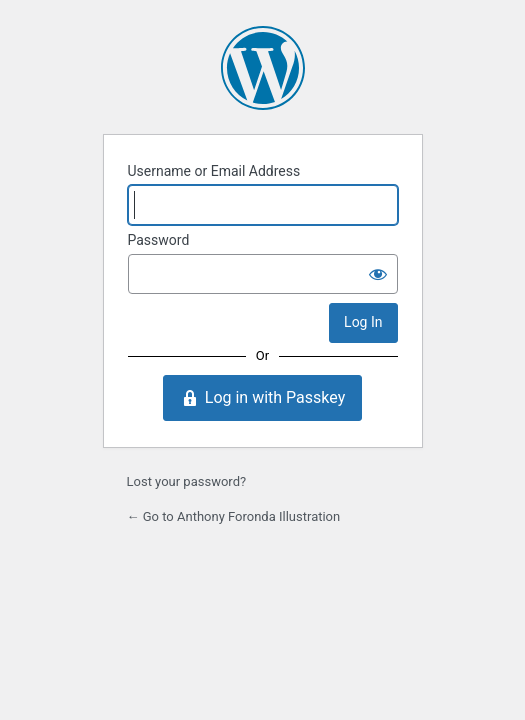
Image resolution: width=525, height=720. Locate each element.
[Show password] (378, 274)
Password (159, 240)
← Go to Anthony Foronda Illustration (234, 516)
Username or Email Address (214, 171)
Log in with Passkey (262, 398)
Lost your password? (187, 481)
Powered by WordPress (263, 68)
